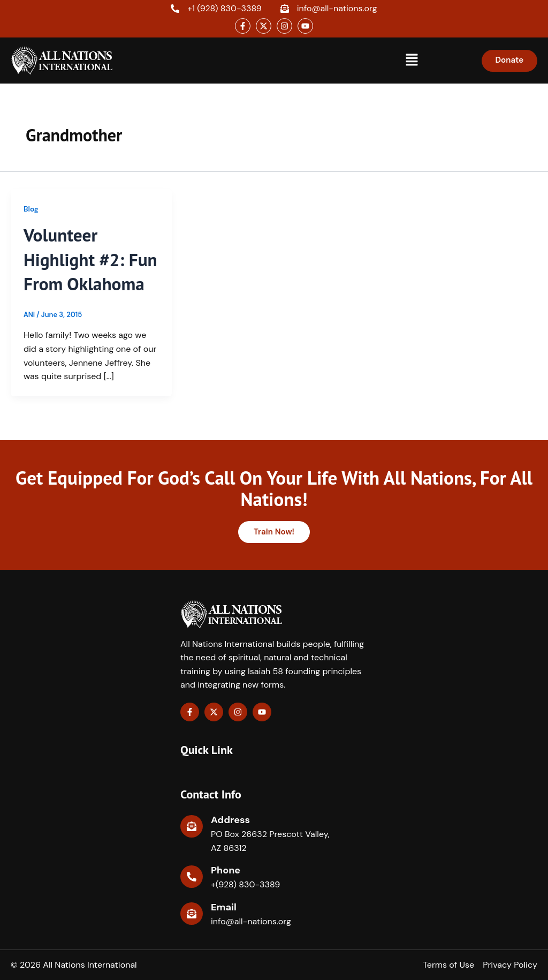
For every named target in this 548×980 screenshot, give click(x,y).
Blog (31, 209)
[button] (412, 61)
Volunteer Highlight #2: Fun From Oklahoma (77, 271)
